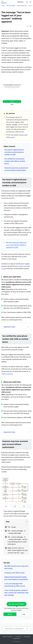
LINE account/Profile (11, 6)
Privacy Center (16, 638)
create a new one (7, 374)
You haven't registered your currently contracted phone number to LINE (14, 152)
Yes (10, 614)
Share (29, 26)
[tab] (6, 506)
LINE (2, 1)
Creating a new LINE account (14, 573)
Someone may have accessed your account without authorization (16, 169)
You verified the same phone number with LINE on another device (15, 161)
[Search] (27, 2)
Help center (4, 3)
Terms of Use (18, 637)
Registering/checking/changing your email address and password (16, 578)
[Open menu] (31, 2)
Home (3, 6)
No (23, 614)
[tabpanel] (16, 533)
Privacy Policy (27, 637)
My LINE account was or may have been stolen (16, 567)
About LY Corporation (8, 637)
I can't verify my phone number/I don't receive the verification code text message (16, 593)
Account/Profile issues (22, 6)
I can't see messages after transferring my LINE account (15, 585)
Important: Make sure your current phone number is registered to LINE (16, 245)
